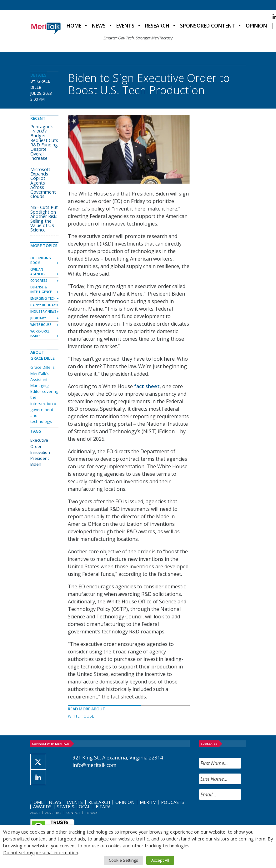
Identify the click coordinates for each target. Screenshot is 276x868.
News (99, 26)
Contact (73, 813)
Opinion (256, 26)
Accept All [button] (160, 860)
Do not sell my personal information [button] (41, 852)
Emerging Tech (43, 298)
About (35, 813)
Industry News (43, 312)
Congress (39, 281)
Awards (42, 807)
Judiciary (38, 318)
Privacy (91, 813)
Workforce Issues (40, 334)
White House (81, 716)
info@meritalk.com (94, 765)
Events (125, 26)
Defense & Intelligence (41, 289)
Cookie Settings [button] (123, 860)
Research (157, 26)
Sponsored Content (208, 26)
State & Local (74, 807)
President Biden (40, 461)
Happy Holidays (44, 305)
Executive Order (39, 443)
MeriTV (148, 802)
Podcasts (173, 802)
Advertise (53, 813)
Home (74, 26)
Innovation (40, 452)
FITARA (103, 807)
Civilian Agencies (38, 272)
